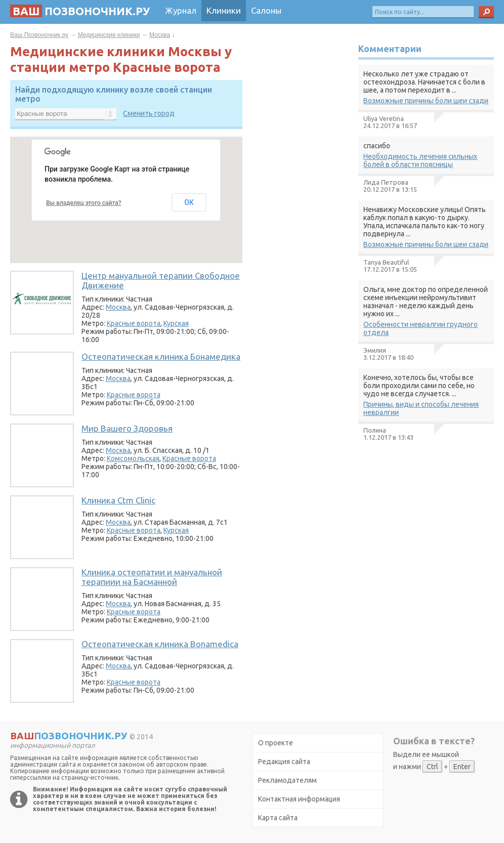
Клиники (224, 10)
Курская (176, 323)
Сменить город (149, 113)
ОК (189, 202)
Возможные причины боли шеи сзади (426, 101)
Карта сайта (278, 818)
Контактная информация (299, 799)
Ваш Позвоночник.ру (39, 35)
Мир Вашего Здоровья (127, 428)
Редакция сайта (284, 762)
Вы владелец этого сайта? (84, 203)
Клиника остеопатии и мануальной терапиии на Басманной (152, 577)
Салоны (266, 10)
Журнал (181, 10)
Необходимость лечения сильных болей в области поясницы (420, 160)
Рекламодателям (287, 780)
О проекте (276, 743)
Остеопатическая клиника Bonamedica (160, 644)
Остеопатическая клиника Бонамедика (161, 356)
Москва (160, 35)
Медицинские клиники (109, 35)
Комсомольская (133, 458)
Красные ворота (134, 323)
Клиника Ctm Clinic (118, 500)
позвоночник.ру (80, 11)
